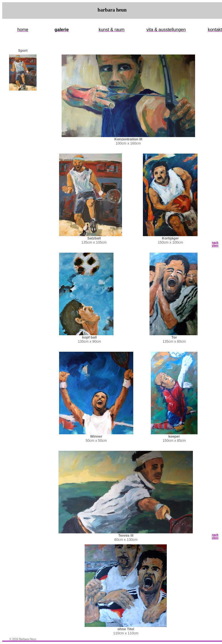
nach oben (215, 244)
